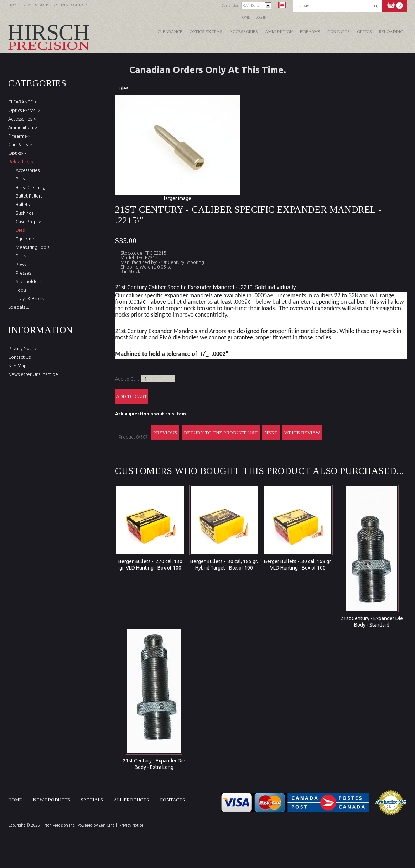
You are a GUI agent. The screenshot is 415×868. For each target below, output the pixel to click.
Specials (92, 800)
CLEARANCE (170, 32)
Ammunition (279, 32)
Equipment (26, 239)
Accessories (244, 32)
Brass (20, 179)
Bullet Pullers (28, 196)
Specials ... (19, 307)
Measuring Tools (31, 247)
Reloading (391, 32)
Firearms (310, 32)
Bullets (22, 204)
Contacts (172, 800)
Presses (22, 273)
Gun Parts (339, 32)
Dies (124, 88)
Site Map (17, 366)
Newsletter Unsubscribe (33, 374)
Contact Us (19, 357)
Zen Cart (106, 825)
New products (51, 800)
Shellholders (27, 281)
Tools (20, 290)
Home (245, 17)
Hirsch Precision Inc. (58, 825)
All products (131, 800)
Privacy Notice (23, 348)
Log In (261, 17)
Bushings (24, 213)
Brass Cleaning (30, 187)
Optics (364, 32)
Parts (20, 256)
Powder (23, 264)
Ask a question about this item (151, 414)
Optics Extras (206, 32)
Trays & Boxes (29, 298)
